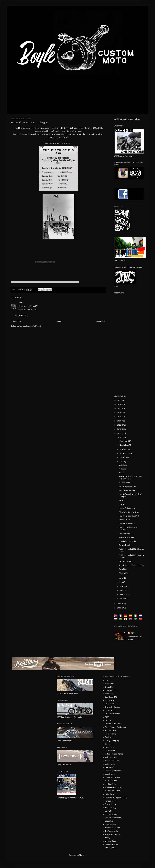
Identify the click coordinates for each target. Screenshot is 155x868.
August (123, 458)
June (121, 578)
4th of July (123, 569)
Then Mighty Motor (113, 835)
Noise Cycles (110, 794)
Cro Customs (110, 710)
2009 (119, 604)
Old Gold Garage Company (116, 798)
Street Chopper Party (127, 541)
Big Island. (123, 465)
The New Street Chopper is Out (131, 565)
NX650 (122, 504)
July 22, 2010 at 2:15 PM (27, 310)
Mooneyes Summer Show (129, 512)
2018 (119, 404)
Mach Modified (111, 781)
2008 (119, 608)
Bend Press (109, 684)
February (123, 595)
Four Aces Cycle (111, 731)
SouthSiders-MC (111, 814)
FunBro (108, 737)
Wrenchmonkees (112, 845)
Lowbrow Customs (113, 778)
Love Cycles (110, 774)
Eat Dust (108, 720)
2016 (119, 413)
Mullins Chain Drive (113, 791)
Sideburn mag (111, 808)
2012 (119, 429)
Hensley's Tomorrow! (128, 508)
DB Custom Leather (113, 714)
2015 (119, 417)
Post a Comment (21, 316)
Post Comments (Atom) (31, 326)
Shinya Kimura (111, 804)
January (123, 599)
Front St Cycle (110, 734)
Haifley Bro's (110, 751)
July (121, 462)
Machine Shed (111, 784)
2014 (119, 421)
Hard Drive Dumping (127, 491)
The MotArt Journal (113, 828)
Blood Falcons (111, 690)
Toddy (107, 838)
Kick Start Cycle (111, 757)
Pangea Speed (111, 801)
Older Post (101, 321)
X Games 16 (124, 469)
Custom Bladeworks (127, 524)
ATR (106, 680)
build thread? (124, 483)
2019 (119, 400)
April (122, 586)
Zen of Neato (110, 848)
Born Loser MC (111, 697)
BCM (133, 633)
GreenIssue (109, 747)
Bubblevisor (110, 700)
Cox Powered (124, 534)
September (124, 454)
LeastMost (109, 768)
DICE (107, 717)
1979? (122, 473)
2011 (119, 433)
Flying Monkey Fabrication (115, 727)
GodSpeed (109, 744)
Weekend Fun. (125, 520)
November (124, 445)
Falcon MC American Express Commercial (130, 478)
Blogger (82, 855)
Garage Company (112, 741)
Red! (121, 501)
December (124, 441)
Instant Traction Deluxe (114, 754)
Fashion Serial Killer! (113, 724)
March (122, 591)
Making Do (123, 573)
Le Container (110, 764)
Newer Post (17, 321)
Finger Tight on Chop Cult (129, 516)
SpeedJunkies (110, 824)
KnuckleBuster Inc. (112, 761)
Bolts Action (110, 694)
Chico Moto (110, 704)
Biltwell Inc (109, 687)
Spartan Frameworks (113, 818)
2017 (119, 409)
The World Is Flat (112, 831)
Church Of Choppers (113, 707)
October (123, 449)
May (121, 582)
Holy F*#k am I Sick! (127, 538)
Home (59, 321)
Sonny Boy (109, 811)
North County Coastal (128, 487)
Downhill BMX (125, 545)
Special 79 (109, 821)
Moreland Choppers (113, 788)
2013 (119, 425)
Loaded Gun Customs (114, 771)
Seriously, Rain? (125, 562)
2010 (119, 437)
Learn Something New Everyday (128, 529)
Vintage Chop (110, 841)
